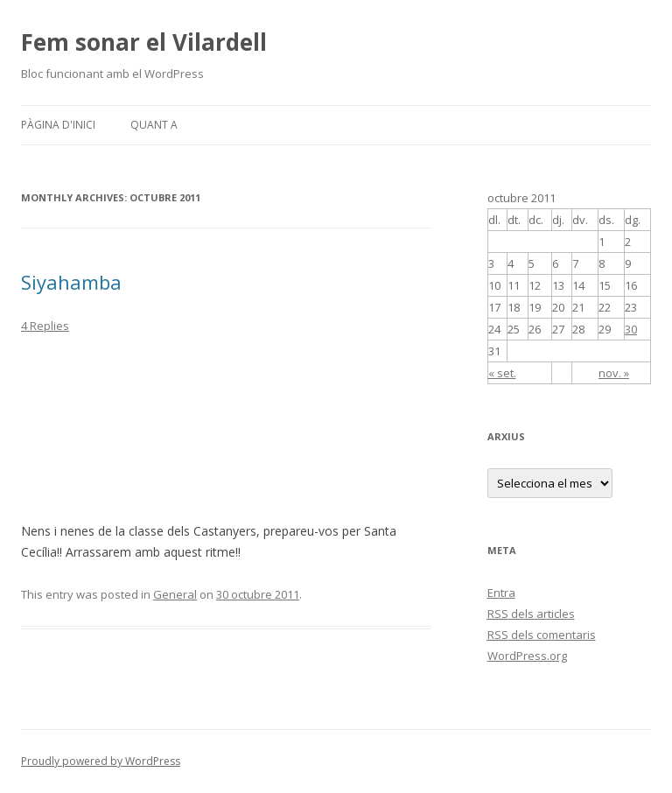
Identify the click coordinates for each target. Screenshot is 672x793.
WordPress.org (527, 656)
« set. (502, 373)
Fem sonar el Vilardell (144, 42)
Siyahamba (71, 282)
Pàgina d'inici (58, 125)
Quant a (154, 125)
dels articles (531, 614)
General (175, 594)
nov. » (614, 373)
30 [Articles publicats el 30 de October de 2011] (631, 329)
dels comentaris (542, 635)
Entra (501, 593)
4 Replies (45, 326)
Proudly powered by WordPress (101, 761)
